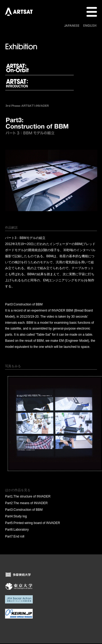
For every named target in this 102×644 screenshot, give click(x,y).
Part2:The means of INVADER (26, 503)
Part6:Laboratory (17, 530)
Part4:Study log (16, 516)
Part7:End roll (15, 536)
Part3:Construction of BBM (24, 510)
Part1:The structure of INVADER (28, 496)
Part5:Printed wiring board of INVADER (33, 523)
